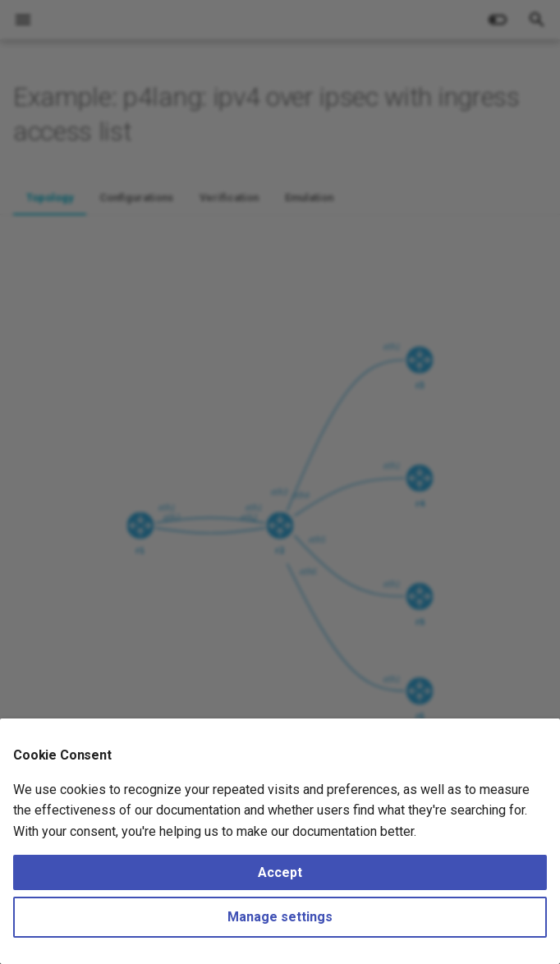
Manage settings (280, 917)
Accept (280, 872)
